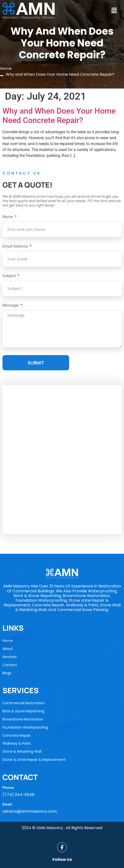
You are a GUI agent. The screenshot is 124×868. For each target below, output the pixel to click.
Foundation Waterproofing (25, 727)
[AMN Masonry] (62, 460)
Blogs (7, 673)
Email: (8, 804)
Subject (10, 276)
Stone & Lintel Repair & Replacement (34, 760)
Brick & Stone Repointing (23, 711)
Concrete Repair (16, 735)
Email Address (16, 247)
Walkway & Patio (17, 743)
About (8, 649)
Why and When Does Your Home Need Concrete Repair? (59, 116)
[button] (114, 11)
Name (8, 217)
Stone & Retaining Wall (22, 751)
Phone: (8, 787)
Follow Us (62, 860)
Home (8, 641)
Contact (10, 665)
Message (11, 306)
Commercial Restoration (24, 703)
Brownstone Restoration (23, 719)
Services (10, 657)
